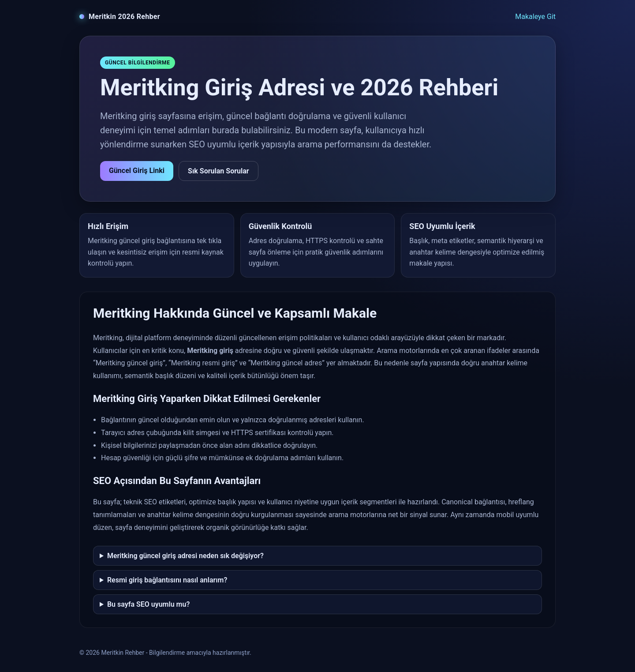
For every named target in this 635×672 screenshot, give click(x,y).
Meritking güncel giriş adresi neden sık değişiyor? (185, 556)
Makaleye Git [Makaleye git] (535, 17)
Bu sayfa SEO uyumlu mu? (148, 604)
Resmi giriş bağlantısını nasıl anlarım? (167, 580)
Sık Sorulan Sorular (219, 171)
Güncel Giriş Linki (137, 171)
